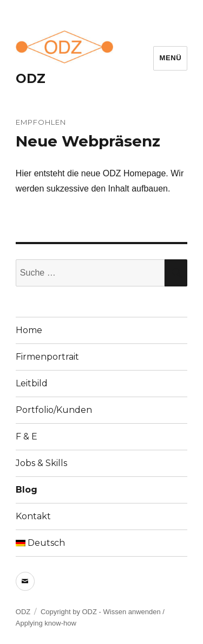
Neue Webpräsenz (88, 141)
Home (29, 330)
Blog (27, 490)
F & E (27, 436)
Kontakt (33, 516)
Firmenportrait (47, 357)
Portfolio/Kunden (54, 410)
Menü (170, 58)
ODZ (31, 79)
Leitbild (32, 383)
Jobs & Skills (41, 463)
